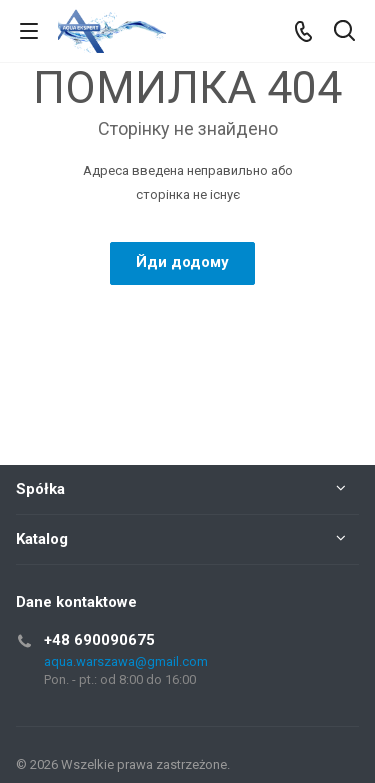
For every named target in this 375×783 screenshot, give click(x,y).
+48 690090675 (99, 640)
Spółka (40, 489)
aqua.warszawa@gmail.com (126, 661)
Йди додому (182, 262)
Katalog (42, 539)
